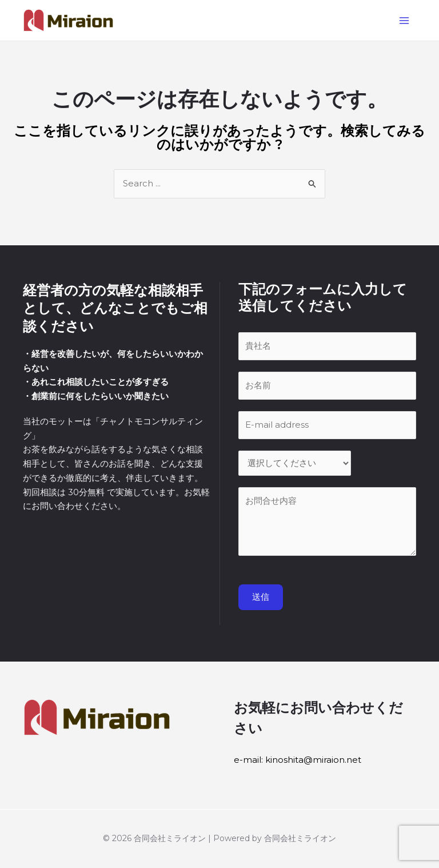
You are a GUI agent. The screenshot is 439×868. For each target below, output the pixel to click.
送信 (261, 599)
